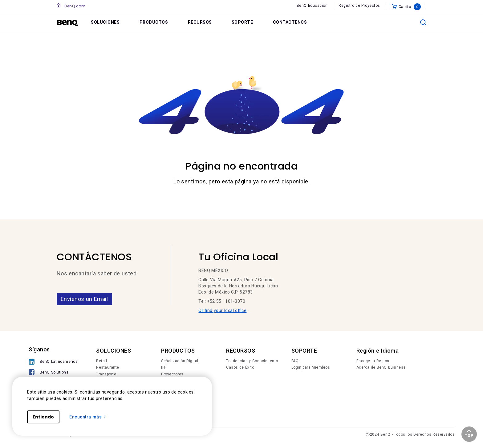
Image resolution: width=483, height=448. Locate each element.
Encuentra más (88, 417)
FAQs (296, 361)
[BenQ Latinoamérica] (53, 362)
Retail (101, 361)
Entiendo (43, 417)
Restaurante (108, 367)
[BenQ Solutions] (53, 373)
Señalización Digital (180, 361)
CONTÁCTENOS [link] (290, 22)
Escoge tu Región (373, 361)
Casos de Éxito (240, 367)
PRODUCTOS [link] (154, 22)
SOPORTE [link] (242, 22)
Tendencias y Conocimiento (252, 361)
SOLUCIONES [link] (105, 22)
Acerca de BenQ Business (381, 367)
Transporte (106, 374)
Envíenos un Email (84, 299)
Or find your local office (222, 310)
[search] (423, 22)
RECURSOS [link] (200, 22)
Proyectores (172, 374)
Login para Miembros (311, 367)
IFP (164, 367)
